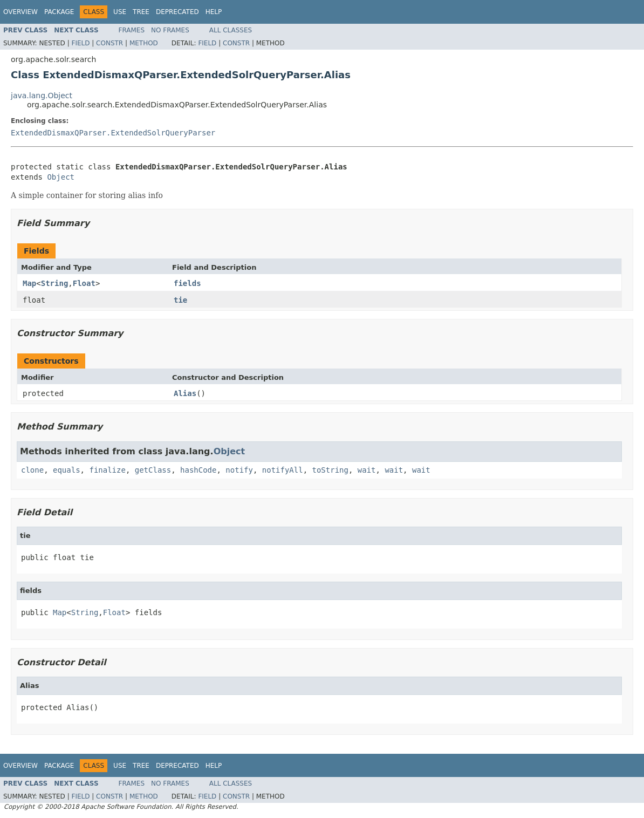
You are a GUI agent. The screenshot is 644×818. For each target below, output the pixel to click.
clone (32, 470)
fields (187, 283)
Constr (109, 43)
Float (84, 283)
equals (67, 470)
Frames (132, 30)
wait (367, 470)
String (55, 283)
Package (59, 12)
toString (330, 470)
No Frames (170, 30)
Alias (185, 393)
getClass (153, 470)
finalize (107, 470)
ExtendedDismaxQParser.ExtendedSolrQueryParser (113, 133)
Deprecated (177, 12)
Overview (20, 12)
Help (214, 12)
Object (61, 177)
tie (180, 300)
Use (120, 12)
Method (144, 43)
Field (80, 43)
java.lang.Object (42, 96)
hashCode (198, 470)
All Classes (231, 30)
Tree (141, 12)
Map (29, 283)
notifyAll (283, 470)
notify (239, 470)
